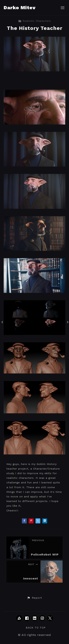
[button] (34, 598)
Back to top (36, 628)
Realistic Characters (34, 21)
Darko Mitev (20, 8)
